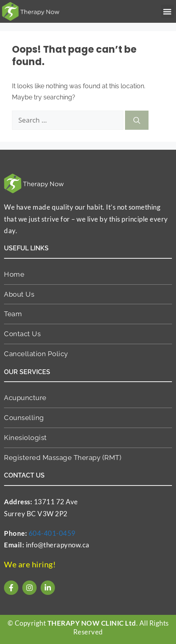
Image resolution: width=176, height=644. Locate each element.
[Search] (137, 120)
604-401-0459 (52, 533)
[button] (167, 11)
